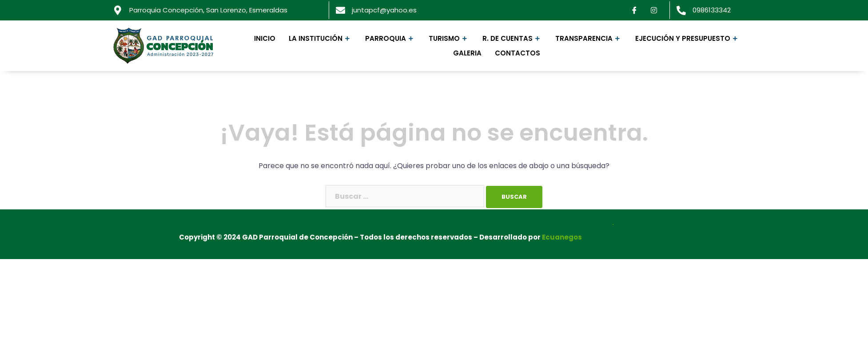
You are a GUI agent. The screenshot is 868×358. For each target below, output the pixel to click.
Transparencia (589, 38)
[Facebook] (634, 10)
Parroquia (390, 38)
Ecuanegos (562, 237)
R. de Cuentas (512, 38)
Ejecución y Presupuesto (687, 38)
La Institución (320, 38)
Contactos (518, 53)
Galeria (467, 53)
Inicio (265, 38)
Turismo (449, 38)
